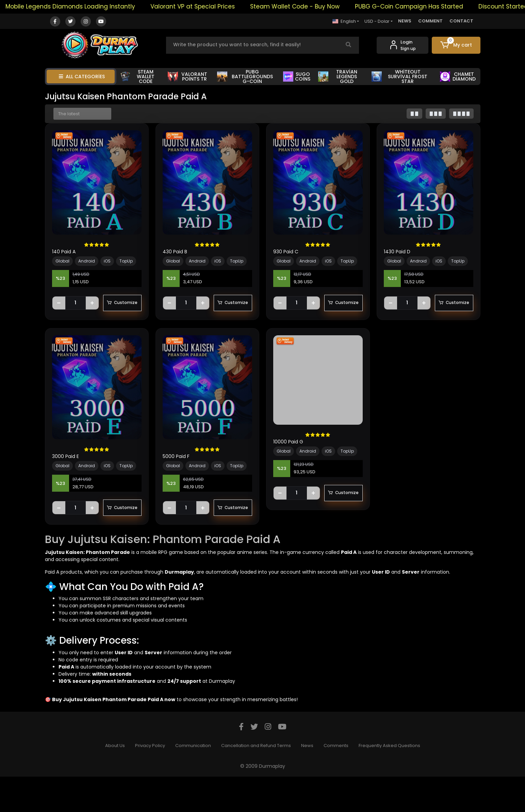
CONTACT (461, 21)
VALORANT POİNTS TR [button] (187, 77)
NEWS (405, 21)
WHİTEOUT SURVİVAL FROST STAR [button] (399, 77)
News (307, 781)
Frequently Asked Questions (389, 781)
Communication (193, 781)
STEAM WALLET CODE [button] (138, 77)
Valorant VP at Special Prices (203, 6)
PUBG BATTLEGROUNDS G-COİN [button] (245, 77)
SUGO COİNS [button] (297, 77)
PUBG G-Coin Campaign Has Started (420, 6)
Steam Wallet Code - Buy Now (306, 6)
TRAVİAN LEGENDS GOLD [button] (338, 77)
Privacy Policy (150, 781)
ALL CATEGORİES (82, 77)
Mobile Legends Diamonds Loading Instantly (81, 6)
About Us (115, 781)
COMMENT (430, 21)
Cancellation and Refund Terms (256, 781)
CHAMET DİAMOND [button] (458, 77)
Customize (97, 321)
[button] (456, 45)
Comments (336, 781)
